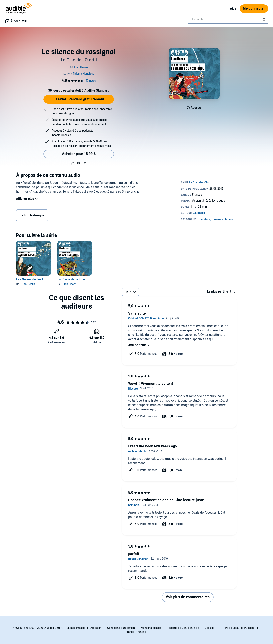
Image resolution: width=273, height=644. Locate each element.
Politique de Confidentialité (183, 628)
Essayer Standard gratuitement (79, 99)
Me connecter (254, 9)
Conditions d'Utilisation (121, 628)
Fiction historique (32, 216)
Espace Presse (76, 628)
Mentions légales (151, 628)
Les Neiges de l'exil (30, 279)
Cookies (210, 628)
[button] (72, 163)
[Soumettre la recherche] (265, 20)
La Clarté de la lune (71, 279)
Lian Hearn (28, 284)
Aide (233, 9)
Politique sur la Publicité (240, 628)
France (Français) (136, 632)
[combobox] (228, 20)
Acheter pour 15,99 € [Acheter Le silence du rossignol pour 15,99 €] (79, 154)
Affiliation (96, 628)
